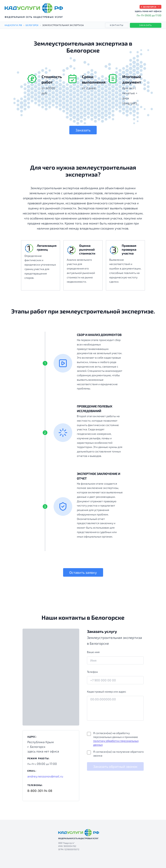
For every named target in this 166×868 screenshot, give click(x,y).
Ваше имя (93, 652)
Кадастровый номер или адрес (107, 692)
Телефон (92, 672)
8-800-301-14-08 (40, 791)
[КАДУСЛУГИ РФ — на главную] (34, 8)
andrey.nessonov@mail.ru (45, 776)
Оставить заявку (83, 572)
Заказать (146, 25)
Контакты (117, 25)
